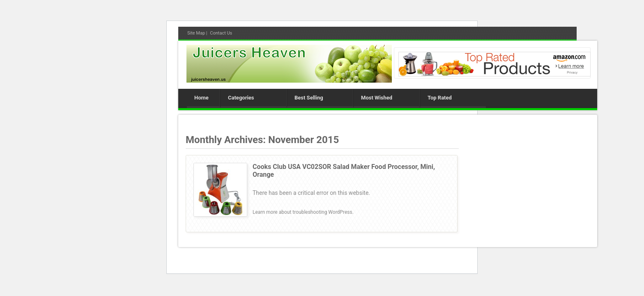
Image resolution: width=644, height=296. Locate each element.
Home (201, 98)
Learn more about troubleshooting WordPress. (303, 212)
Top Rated (440, 98)
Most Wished (377, 98)
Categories (241, 98)
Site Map (196, 33)
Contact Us (221, 33)
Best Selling (309, 98)
